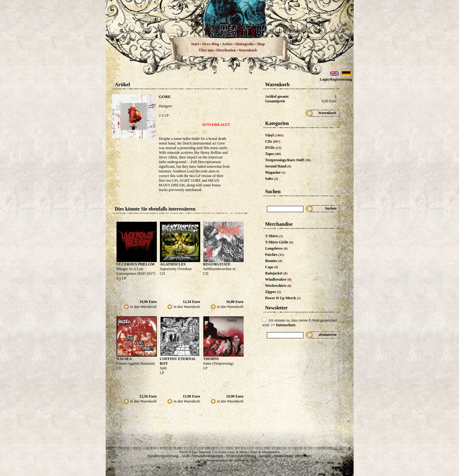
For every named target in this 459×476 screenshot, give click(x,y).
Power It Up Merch (283, 298)
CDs (273, 141)
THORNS (211, 359)
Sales (272, 179)
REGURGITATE (217, 264)
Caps (272, 267)
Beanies (274, 261)
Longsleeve (277, 248)
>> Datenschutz (283, 325)
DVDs (273, 148)
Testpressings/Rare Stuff (288, 160)
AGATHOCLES (173, 264)
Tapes (273, 154)
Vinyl (275, 135)
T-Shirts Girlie (279, 242)
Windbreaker (278, 279)
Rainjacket (276, 273)
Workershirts (278, 286)
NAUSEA (124, 359)
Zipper (273, 292)
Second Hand (278, 166)
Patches (275, 255)
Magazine (276, 172)
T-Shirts (274, 236)
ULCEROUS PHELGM (136, 264)
